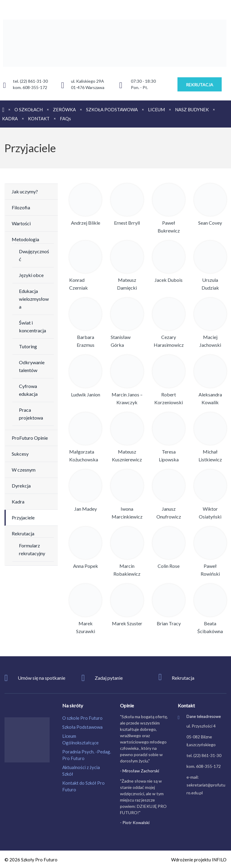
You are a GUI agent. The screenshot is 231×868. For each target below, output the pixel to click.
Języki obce (31, 275)
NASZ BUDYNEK (192, 109)
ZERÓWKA (64, 109)
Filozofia (21, 207)
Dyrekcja (21, 486)
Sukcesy (20, 454)
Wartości (21, 223)
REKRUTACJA (200, 85)
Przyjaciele (23, 517)
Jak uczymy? (25, 191)
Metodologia (25, 239)
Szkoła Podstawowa (82, 727)
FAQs (65, 119)
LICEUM (156, 109)
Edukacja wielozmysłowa (34, 299)
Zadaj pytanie (109, 678)
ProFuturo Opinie (30, 438)
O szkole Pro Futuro (82, 718)
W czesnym (24, 470)
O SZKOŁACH (29, 109)
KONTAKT (39, 119)
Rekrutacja (23, 533)
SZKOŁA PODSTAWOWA (112, 109)
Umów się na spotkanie (42, 678)
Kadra (18, 502)
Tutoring (28, 346)
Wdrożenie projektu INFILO (199, 860)
